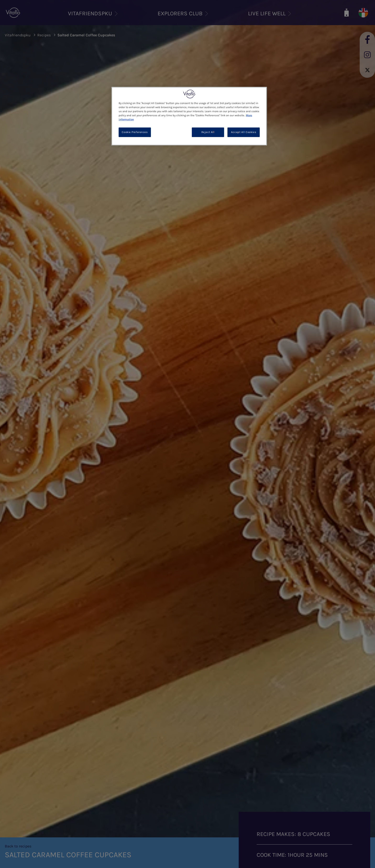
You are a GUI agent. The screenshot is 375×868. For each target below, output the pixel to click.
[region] (189, 116)
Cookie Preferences (135, 132)
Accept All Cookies (244, 132)
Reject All (208, 132)
